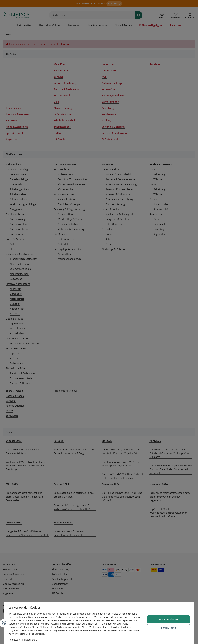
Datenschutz (31, 640)
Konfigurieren (168, 628)
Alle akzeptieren (168, 619)
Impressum (15, 640)
